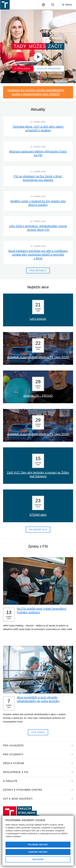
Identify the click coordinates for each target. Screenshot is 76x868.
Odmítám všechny (38, 852)
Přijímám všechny (38, 845)
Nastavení (38, 859)
